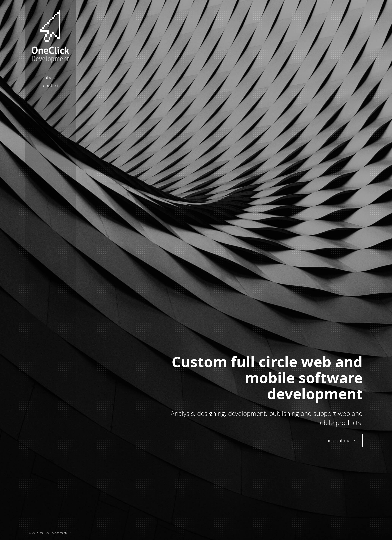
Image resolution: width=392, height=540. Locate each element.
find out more (341, 440)
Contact (51, 86)
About (51, 77)
